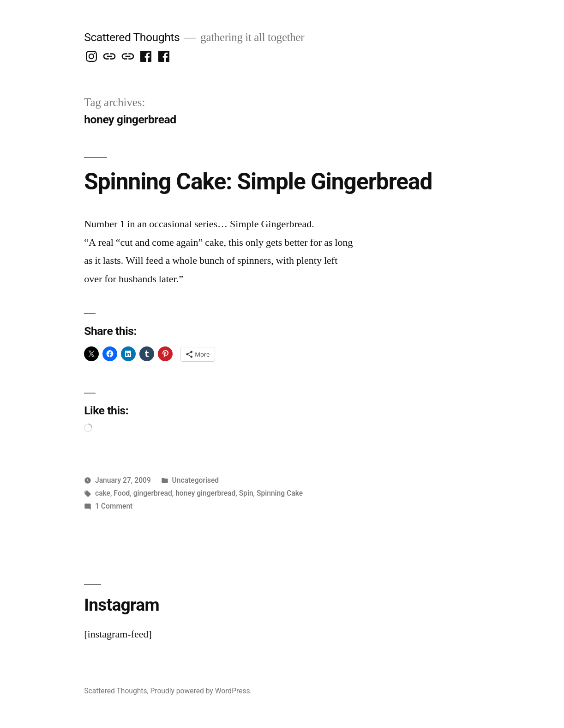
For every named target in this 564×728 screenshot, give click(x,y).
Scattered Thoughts (132, 37)
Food (122, 493)
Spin (246, 493)
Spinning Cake (280, 493)
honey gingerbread (205, 493)
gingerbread (153, 493)
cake (103, 493)
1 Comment (114, 506)
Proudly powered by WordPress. (201, 691)
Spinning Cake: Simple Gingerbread (258, 182)
